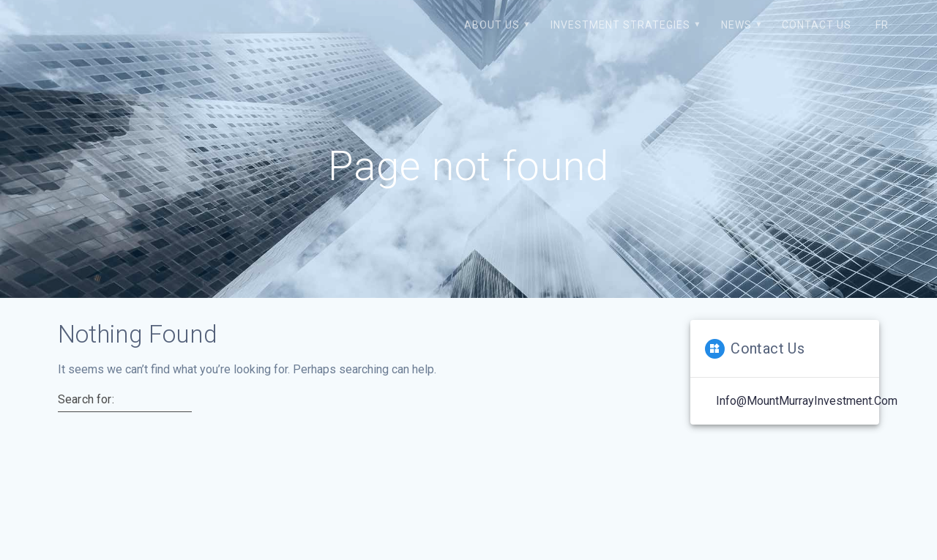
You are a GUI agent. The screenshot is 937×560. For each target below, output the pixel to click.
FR (882, 25)
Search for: (86, 400)
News (736, 25)
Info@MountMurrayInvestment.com (807, 401)
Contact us (817, 25)
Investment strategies (620, 25)
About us (492, 25)
